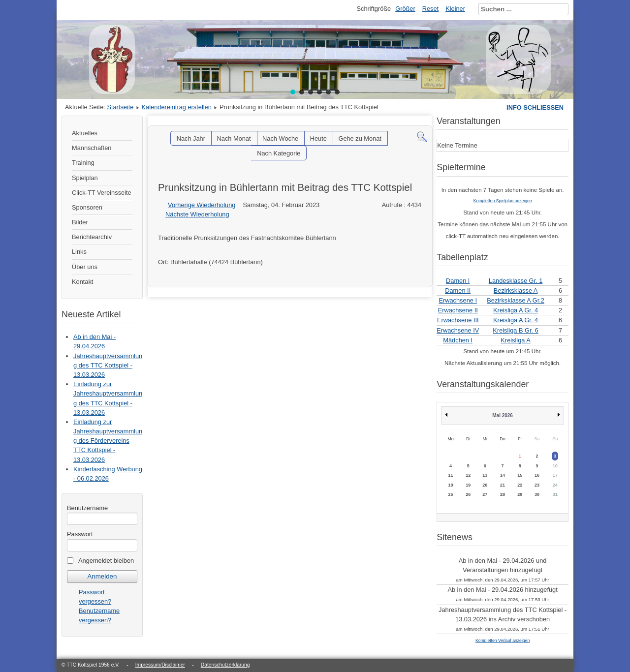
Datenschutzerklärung (225, 665)
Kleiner (455, 9)
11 (450, 475)
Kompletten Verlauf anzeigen (503, 641)
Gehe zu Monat (360, 138)
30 (537, 494)
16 (537, 475)
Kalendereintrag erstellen (177, 107)
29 (520, 494)
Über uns (85, 267)
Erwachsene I (458, 300)
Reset (430, 9)
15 (520, 475)
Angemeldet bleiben (106, 561)
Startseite (120, 107)
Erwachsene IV (458, 330)
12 (468, 475)
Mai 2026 (503, 415)
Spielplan (85, 178)
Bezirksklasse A (516, 290)
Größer (405, 9)
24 (555, 485)
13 (485, 475)
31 (555, 494)
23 (537, 485)
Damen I (458, 281)
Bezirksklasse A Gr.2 (516, 300)
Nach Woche (280, 138)
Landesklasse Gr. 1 (516, 281)
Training (83, 163)
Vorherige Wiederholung (202, 205)
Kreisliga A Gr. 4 (516, 310)
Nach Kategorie (279, 153)
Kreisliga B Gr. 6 (515, 330)
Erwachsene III (458, 320)
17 (555, 475)
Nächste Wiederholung (197, 214)
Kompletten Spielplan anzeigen (503, 201)
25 (450, 494)
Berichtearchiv (92, 237)
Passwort (80, 534)
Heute (318, 138)
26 (468, 494)
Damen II (458, 290)
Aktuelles (85, 133)
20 (485, 485)
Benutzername (87, 508)
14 (503, 475)
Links (79, 252)
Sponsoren (87, 207)
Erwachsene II (458, 310)
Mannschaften (92, 148)
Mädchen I (458, 340)
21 (503, 485)
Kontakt (82, 282)
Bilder (80, 222)
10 (555, 466)
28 (503, 494)
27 (485, 494)
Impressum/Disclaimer (160, 665)
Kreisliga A (515, 340)
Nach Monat (234, 138)
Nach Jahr (191, 138)
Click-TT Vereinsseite (102, 193)
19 (468, 485)
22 (520, 485)
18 (450, 485)
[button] (293, 92)
